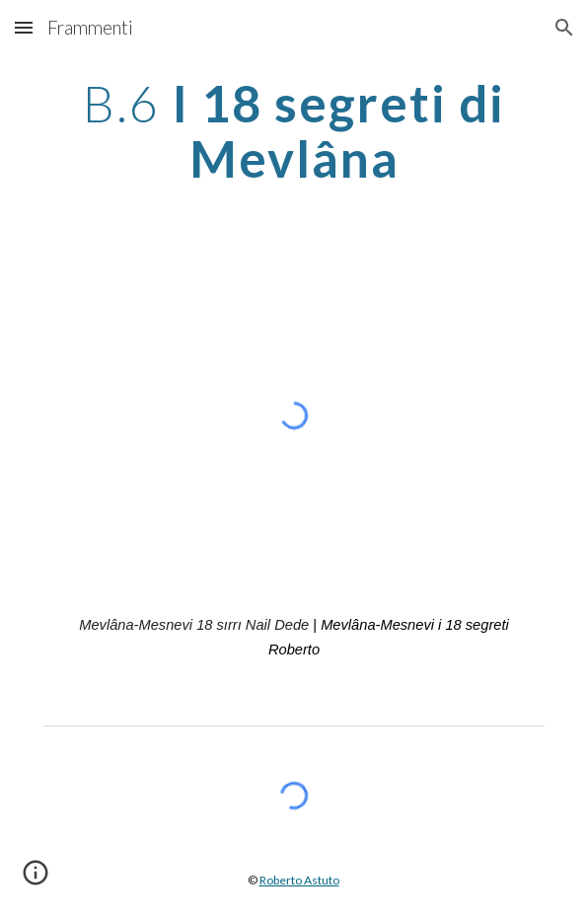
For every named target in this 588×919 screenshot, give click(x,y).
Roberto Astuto (299, 880)
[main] (294, 131)
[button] (24, 27)
